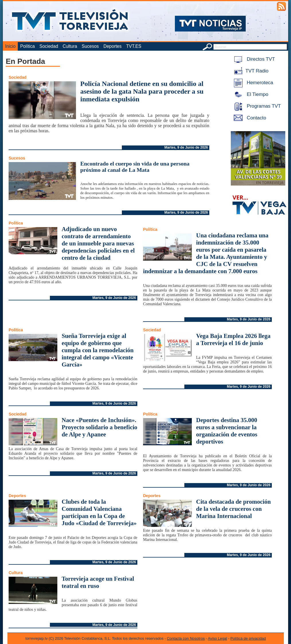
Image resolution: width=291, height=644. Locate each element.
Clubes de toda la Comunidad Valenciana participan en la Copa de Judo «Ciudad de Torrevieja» (99, 512)
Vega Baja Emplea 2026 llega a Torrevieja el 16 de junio (233, 339)
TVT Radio (250, 71)
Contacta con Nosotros (186, 638)
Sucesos (90, 46)
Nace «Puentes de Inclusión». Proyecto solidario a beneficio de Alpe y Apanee (99, 427)
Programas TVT (256, 106)
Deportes (113, 46)
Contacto (249, 118)
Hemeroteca (252, 83)
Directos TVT (253, 59)
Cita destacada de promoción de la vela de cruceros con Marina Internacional (233, 509)
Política (27, 46)
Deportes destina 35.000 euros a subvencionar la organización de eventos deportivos (227, 431)
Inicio (10, 46)
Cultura (70, 46)
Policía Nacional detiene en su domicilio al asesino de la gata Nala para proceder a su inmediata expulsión (142, 91)
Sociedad (49, 46)
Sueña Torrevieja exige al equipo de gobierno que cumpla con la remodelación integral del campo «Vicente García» (98, 350)
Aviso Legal (217, 638)
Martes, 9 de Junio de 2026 (186, 147)
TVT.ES (134, 46)
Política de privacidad (248, 638)
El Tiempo (250, 94)
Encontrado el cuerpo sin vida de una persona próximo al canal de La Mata (135, 167)
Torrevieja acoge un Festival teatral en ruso (98, 582)
